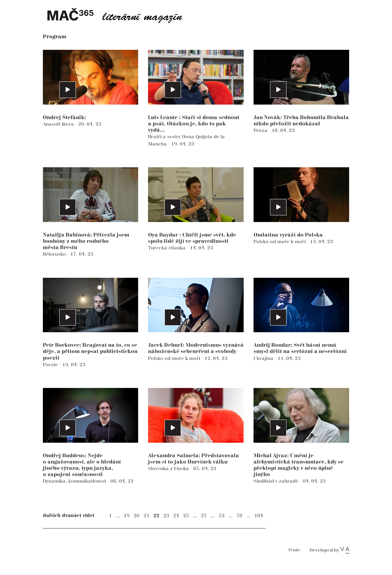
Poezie (51, 365)
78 (239, 516)
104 (259, 516)
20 (136, 516)
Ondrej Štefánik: (64, 118)
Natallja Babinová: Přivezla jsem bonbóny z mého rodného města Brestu (86, 241)
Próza (261, 130)
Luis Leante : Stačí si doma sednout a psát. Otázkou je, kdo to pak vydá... (194, 124)
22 (156, 516)
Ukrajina (264, 358)
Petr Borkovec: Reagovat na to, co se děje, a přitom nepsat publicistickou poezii (90, 351)
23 (166, 516)
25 (186, 516)
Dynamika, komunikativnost (75, 481)
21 (146, 516)
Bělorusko (55, 254)
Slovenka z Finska (169, 469)
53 (222, 516)
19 (127, 516)
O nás (294, 550)
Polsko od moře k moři (280, 242)
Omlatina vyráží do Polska (288, 235)
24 (176, 516)
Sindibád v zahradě (277, 481)
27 (204, 516)
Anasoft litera (59, 124)
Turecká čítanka (167, 248)
